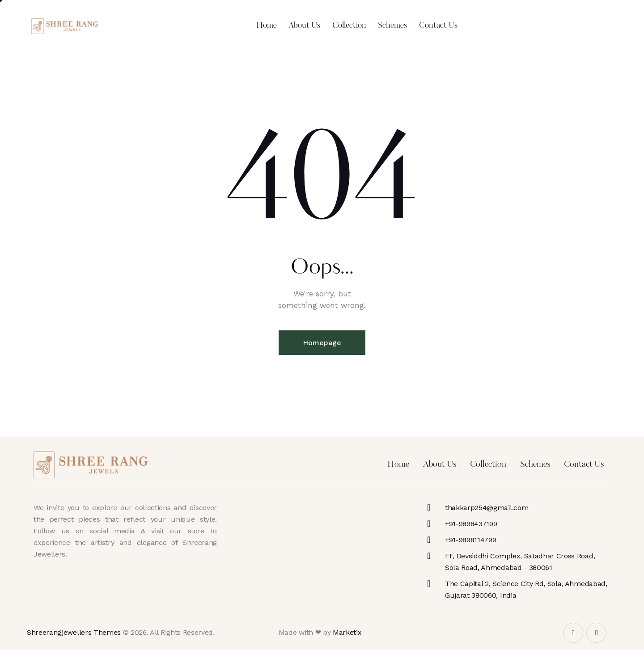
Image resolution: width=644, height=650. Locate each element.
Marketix (347, 632)
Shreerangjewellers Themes (74, 632)
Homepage (322, 343)
